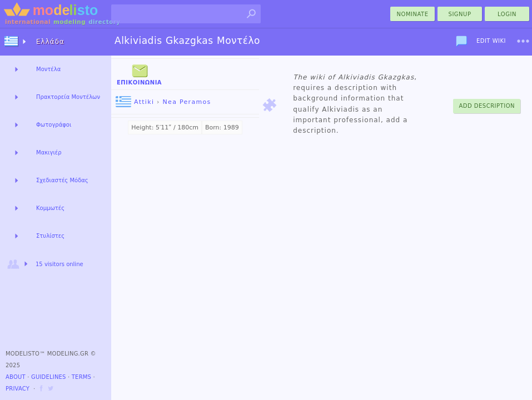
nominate (413, 14)
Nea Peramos (187, 102)
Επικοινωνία (139, 74)
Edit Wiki (491, 41)
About (16, 377)
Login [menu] (507, 14)
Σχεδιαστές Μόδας (62, 180)
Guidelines (49, 377)
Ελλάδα (50, 42)
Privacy (18, 389)
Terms (81, 377)
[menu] (523, 41)
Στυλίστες (50, 236)
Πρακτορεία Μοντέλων (68, 97)
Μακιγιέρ (49, 152)
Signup (460, 14)
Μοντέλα (48, 69)
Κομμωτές (50, 208)
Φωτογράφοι (54, 125)
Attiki (135, 102)
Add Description (487, 106)
